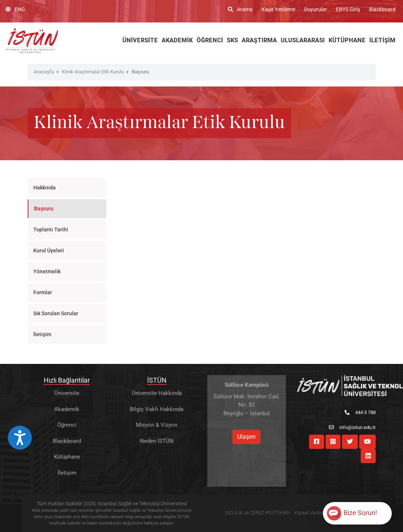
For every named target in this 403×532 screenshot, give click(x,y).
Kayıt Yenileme (278, 9)
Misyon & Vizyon (157, 425)
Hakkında (45, 188)
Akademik (67, 409)
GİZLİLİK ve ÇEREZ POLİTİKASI (257, 513)
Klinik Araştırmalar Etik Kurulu (93, 72)
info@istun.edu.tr (352, 427)
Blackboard (382, 9)
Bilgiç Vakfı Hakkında (157, 409)
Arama (240, 9)
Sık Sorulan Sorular (56, 313)
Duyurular (316, 9)
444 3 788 (360, 412)
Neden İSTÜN (157, 441)
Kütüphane (67, 457)
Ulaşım (246, 437)
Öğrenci (67, 425)
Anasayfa (44, 72)
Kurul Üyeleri (49, 250)
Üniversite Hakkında (157, 393)
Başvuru (44, 209)
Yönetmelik (47, 271)
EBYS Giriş (348, 9)
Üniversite (67, 393)
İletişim (42, 334)
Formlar (43, 292)
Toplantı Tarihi (51, 229)
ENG (15, 9)
